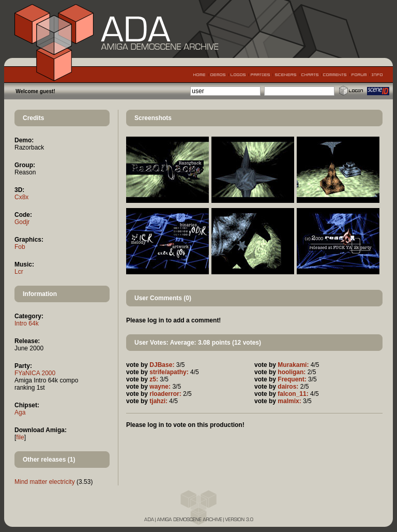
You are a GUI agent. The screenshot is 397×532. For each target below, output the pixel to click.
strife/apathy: (169, 372)
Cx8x (21, 197)
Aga (20, 412)
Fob (20, 247)
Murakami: (293, 365)
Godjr (22, 222)
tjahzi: (158, 401)
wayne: (160, 387)
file (20, 437)
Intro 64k (27, 323)
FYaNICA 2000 (35, 373)
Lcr (19, 272)
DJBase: (162, 365)
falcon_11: (293, 394)
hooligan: (292, 372)
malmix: (289, 401)
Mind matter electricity (45, 482)
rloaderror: (165, 394)
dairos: (288, 387)
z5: (154, 379)
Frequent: (292, 379)
